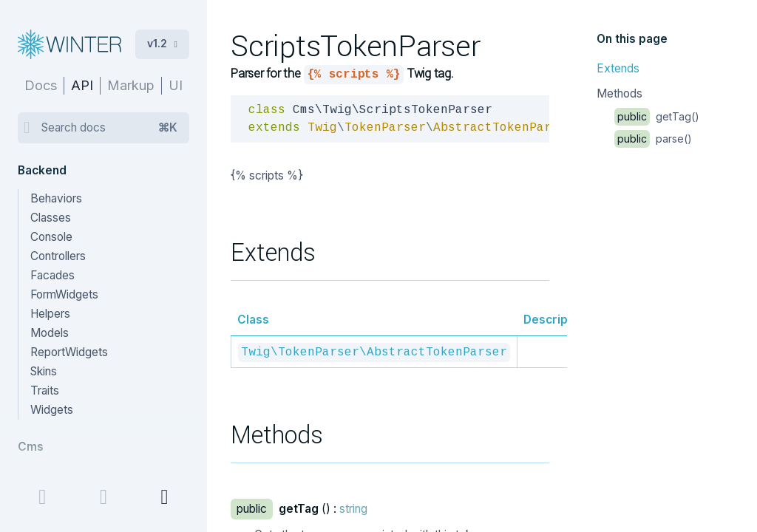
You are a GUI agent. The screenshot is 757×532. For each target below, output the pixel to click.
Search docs (109, 128)
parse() (653, 139)
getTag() (657, 116)
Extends (618, 68)
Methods (619, 93)
